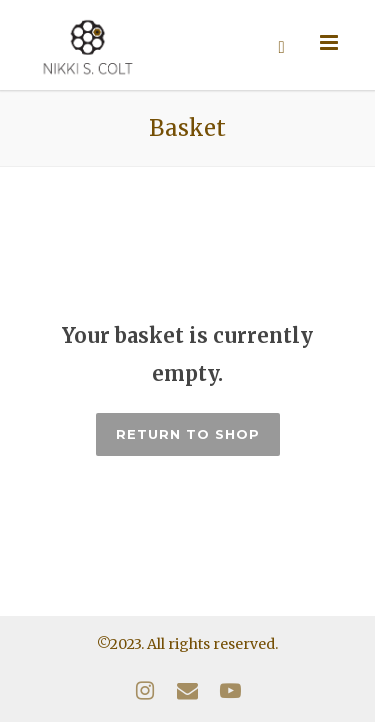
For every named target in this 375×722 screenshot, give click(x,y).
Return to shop (188, 434)
